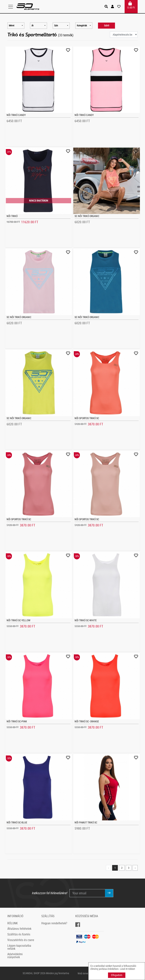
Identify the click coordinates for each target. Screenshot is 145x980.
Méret (12, 25)
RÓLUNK (13, 923)
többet (132, 969)
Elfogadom (117, 975)
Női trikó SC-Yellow (19, 620)
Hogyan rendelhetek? (54, 923)
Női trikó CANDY (16, 115)
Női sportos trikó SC (87, 418)
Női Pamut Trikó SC (86, 822)
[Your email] (87, 893)
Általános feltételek (19, 929)
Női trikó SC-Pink (17, 721)
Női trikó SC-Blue (17, 822)
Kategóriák (82, 25)
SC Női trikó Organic (87, 216)
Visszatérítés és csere (21, 940)
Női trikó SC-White (86, 620)
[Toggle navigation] (12, 7)
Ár (33, 25)
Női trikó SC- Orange (87, 721)
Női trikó (12, 216)
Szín (56, 25)
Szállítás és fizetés (19, 934)
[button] (113, 7)
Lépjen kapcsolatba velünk (19, 947)
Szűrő (107, 25)
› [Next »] (135, 868)
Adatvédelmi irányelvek (15, 956)
